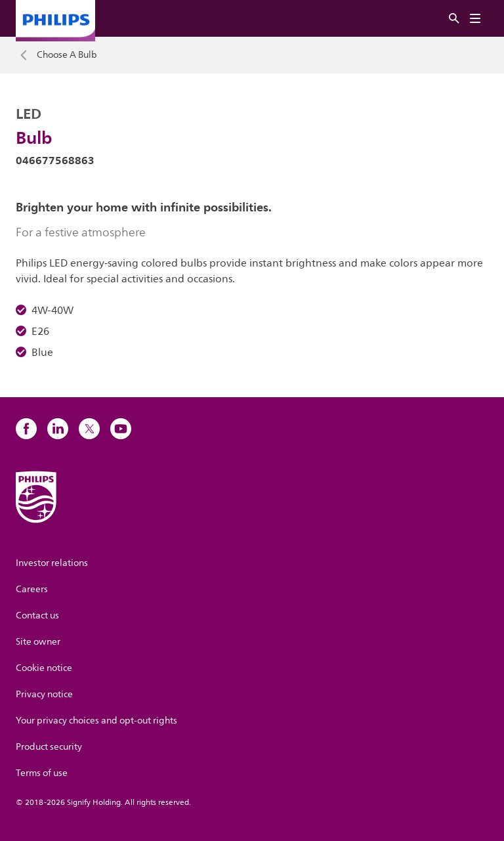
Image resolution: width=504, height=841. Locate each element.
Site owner (38, 642)
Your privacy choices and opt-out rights (96, 721)
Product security (49, 747)
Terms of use (42, 773)
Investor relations (52, 563)
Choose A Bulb (67, 55)
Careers (32, 589)
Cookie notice (44, 668)
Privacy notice (44, 694)
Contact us (37, 615)
